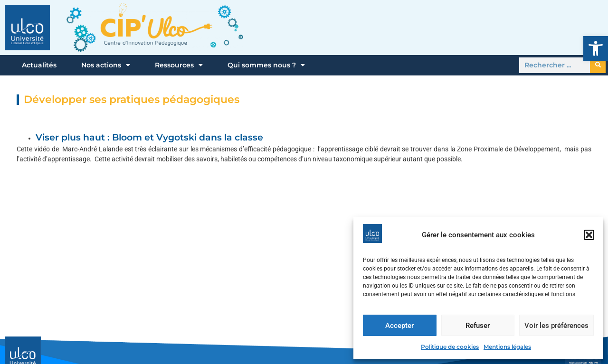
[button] (596, 48)
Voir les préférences (556, 326)
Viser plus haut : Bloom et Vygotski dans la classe (149, 137)
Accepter (399, 326)
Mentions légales (507, 347)
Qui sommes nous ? (266, 65)
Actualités (39, 65)
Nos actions (106, 65)
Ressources (179, 65)
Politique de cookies (450, 347)
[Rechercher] (598, 65)
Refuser (478, 326)
